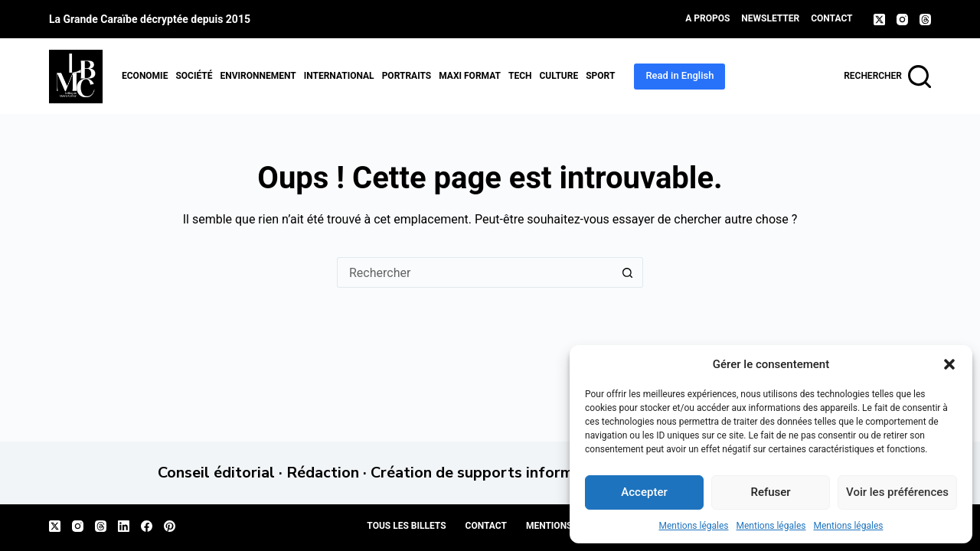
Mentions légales (694, 526)
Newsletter (770, 18)
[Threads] (925, 20)
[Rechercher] (887, 77)
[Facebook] (147, 526)
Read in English (679, 75)
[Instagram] (902, 20)
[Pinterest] (170, 526)
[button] (949, 364)
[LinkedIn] (124, 526)
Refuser (770, 492)
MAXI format (470, 76)
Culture (559, 76)
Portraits (407, 76)
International (339, 76)
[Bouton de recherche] (628, 272)
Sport (600, 76)
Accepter (644, 492)
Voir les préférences (897, 492)
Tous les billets (406, 526)
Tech (520, 76)
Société (194, 76)
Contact (831, 18)
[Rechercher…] (475, 272)
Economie (145, 76)
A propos (707, 18)
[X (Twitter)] (879, 20)
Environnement (258, 76)
